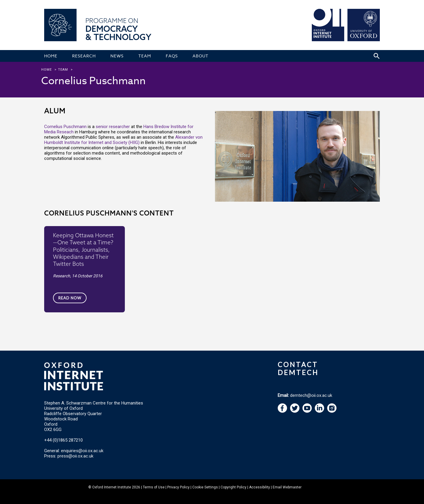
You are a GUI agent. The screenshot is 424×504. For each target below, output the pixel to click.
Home (47, 70)
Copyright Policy (233, 487)
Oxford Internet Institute (112, 487)
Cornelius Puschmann (65, 127)
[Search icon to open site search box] (377, 56)
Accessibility (260, 487)
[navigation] (307, 411)
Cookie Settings (205, 487)
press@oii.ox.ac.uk (75, 456)
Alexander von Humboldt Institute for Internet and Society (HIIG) (123, 140)
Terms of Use (154, 487)
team (63, 70)
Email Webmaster (287, 487)
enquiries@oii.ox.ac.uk (82, 451)
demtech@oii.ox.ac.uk (311, 395)
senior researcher (113, 127)
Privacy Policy (178, 487)
